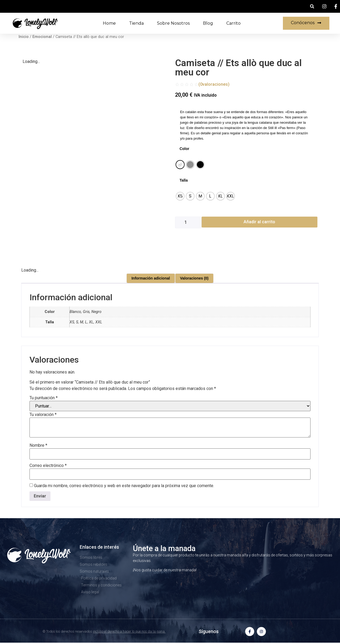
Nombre (38, 445)
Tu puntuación (44, 398)
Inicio (24, 37)
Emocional (42, 37)
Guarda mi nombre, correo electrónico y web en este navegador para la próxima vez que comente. (124, 486)
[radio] (180, 165)
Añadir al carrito (259, 222)
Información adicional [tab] (151, 278)
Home (109, 23)
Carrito (233, 23)
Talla (184, 180)
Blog (208, 23)
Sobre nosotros (173, 23)
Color (184, 149)
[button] (312, 7)
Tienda (136, 23)
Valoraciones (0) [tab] (194, 278)
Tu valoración (43, 415)
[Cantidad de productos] (188, 222)
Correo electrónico (48, 466)
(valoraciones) (214, 84)
